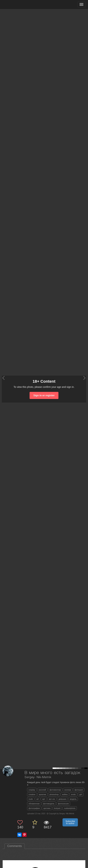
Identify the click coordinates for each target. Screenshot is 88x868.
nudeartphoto (70, 808)
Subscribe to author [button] (70, 822)
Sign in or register (44, 395)
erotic (73, 794)
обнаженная (34, 804)
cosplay (32, 790)
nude (31, 799)
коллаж (68, 790)
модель (73, 799)
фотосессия (63, 804)
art (38, 799)
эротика (47, 808)
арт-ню (52, 799)
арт (44, 799)
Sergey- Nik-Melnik (38, 777)
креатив (42, 794)
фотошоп (79, 790)
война (65, 794)
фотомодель (49, 804)
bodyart (57, 808)
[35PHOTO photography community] (17, 5)
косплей (42, 790)
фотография (34, 808)
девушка (63, 799)
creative (32, 794)
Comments (15, 846)
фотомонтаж (55, 790)
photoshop (54, 794)
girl (81, 794)
